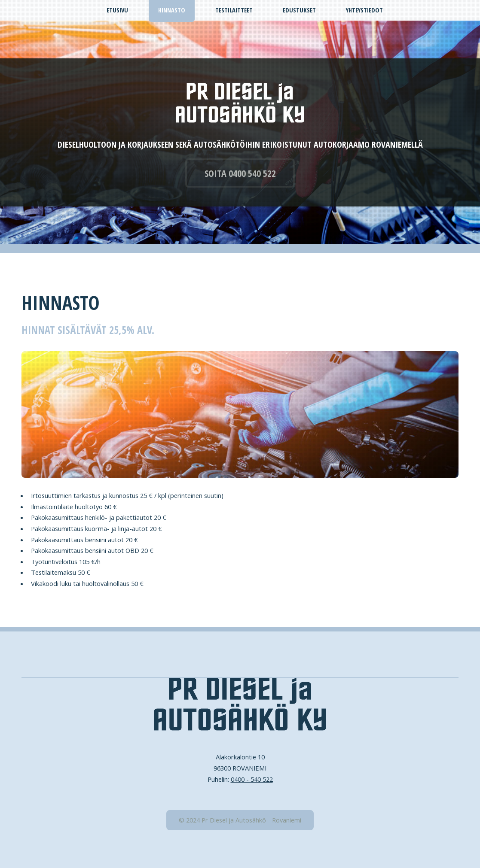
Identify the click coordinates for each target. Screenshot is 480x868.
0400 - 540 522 (252, 779)
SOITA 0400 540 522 (240, 173)
